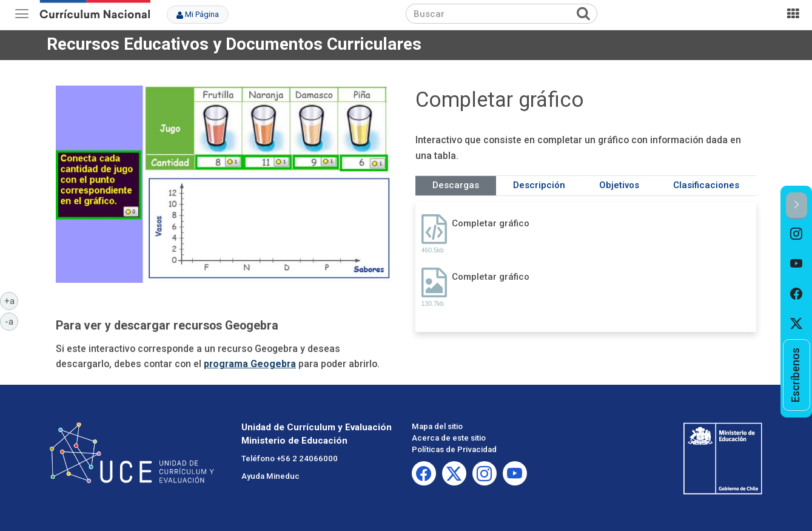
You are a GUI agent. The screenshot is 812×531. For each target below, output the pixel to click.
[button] (797, 205)
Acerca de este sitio (449, 438)
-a (12, 321)
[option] (797, 234)
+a (12, 300)
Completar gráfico (491, 223)
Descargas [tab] (456, 185)
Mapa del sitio (437, 426)
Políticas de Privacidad (454, 449)
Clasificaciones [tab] (706, 185)
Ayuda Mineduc (270, 476)
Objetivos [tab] (619, 185)
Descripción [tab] (539, 185)
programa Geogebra (250, 364)
